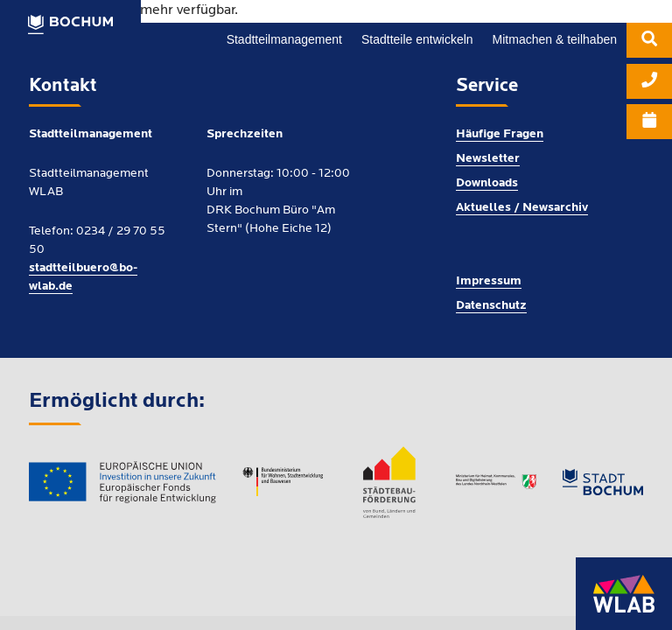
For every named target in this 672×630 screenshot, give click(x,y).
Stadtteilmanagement (284, 39)
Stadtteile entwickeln (417, 39)
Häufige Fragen (500, 134)
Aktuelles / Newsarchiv (522, 208)
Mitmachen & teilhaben (555, 39)
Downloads (487, 183)
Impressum (489, 281)
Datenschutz (491, 306)
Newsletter (488, 159)
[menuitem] (649, 43)
